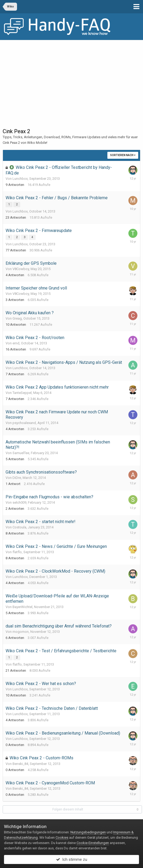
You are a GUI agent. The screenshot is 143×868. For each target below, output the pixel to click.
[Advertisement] (71, 80)
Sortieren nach (123, 155)
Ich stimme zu (72, 859)
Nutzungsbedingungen (88, 832)
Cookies (62, 838)
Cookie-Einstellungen (93, 843)
